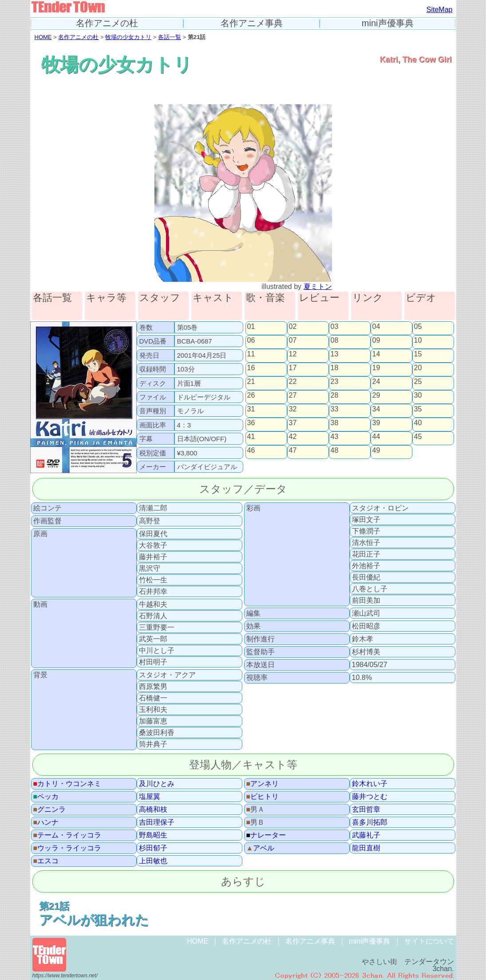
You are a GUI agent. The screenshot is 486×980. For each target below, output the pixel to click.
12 (293, 354)
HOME (43, 37)
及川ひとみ (157, 784)
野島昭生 (153, 835)
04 (376, 327)
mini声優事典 (388, 23)
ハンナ (46, 822)
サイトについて (429, 941)
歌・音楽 (265, 298)
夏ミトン (318, 286)
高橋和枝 (153, 810)
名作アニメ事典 (252, 23)
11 (251, 354)
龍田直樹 (366, 848)
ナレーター (266, 835)
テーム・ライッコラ (67, 835)
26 (251, 395)
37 (293, 423)
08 (335, 340)
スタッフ (160, 298)
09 (376, 340)
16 (251, 368)
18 (335, 368)
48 (335, 450)
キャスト (213, 298)
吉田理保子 (157, 822)
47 (293, 450)
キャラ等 (106, 298)
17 (293, 368)
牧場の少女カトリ (128, 37)
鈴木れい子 (370, 784)
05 (418, 327)
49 (376, 450)
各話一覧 (170, 37)
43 (335, 437)
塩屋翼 (150, 797)
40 (418, 423)
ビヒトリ (263, 797)
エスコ (46, 861)
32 (293, 409)
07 (293, 340)
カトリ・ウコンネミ (67, 784)
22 (293, 382)
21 (251, 382)
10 (418, 340)
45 (418, 437)
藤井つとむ (370, 797)
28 (335, 395)
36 (251, 423)
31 (251, 409)
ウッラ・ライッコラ (67, 848)
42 (293, 437)
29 (376, 395)
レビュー (319, 298)
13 (335, 354)
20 (418, 368)
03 (335, 327)
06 (251, 340)
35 (418, 409)
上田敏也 (153, 861)
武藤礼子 (366, 835)
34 (376, 409)
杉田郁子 (153, 848)
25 (418, 382)
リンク (368, 298)
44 (376, 437)
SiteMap (440, 10)
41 (251, 437)
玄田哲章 (366, 810)
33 (335, 409)
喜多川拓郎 (370, 822)
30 (418, 395)
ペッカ (46, 797)
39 (376, 423)
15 (418, 354)
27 (293, 395)
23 (335, 382)
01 (251, 327)
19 (376, 368)
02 (293, 327)
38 (335, 423)
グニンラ (50, 810)
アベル (261, 848)
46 (251, 450)
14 (376, 354)
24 (376, 382)
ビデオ (421, 298)
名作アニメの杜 (107, 23)
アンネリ (263, 784)
